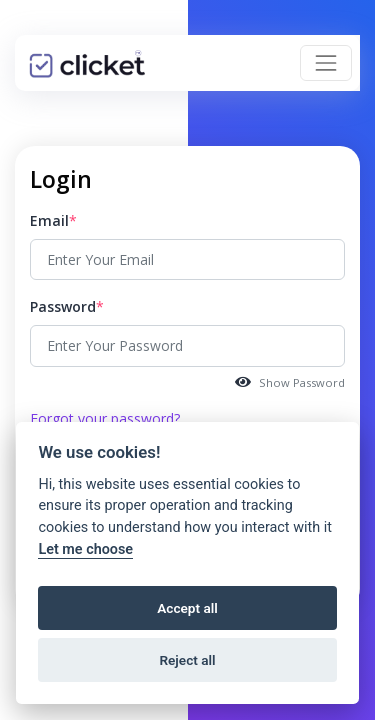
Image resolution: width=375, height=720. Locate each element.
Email (49, 220)
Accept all (187, 608)
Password (63, 306)
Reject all (187, 660)
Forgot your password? (105, 418)
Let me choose (85, 549)
